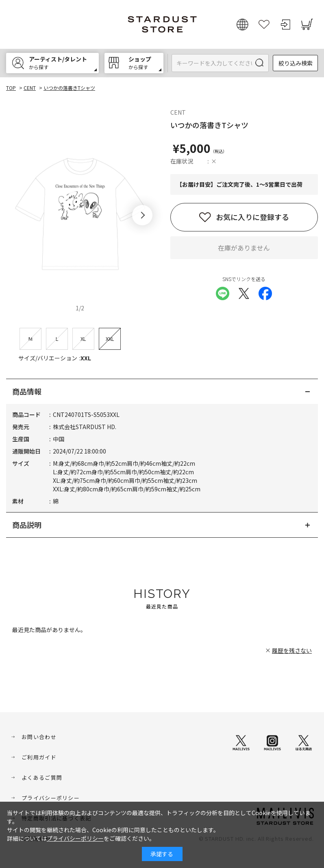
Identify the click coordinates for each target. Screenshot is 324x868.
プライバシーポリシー (51, 798)
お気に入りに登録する (252, 217)
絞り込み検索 (296, 63)
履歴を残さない (292, 650)
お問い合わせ (39, 737)
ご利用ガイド (39, 757)
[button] (142, 215)
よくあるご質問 (42, 777)
